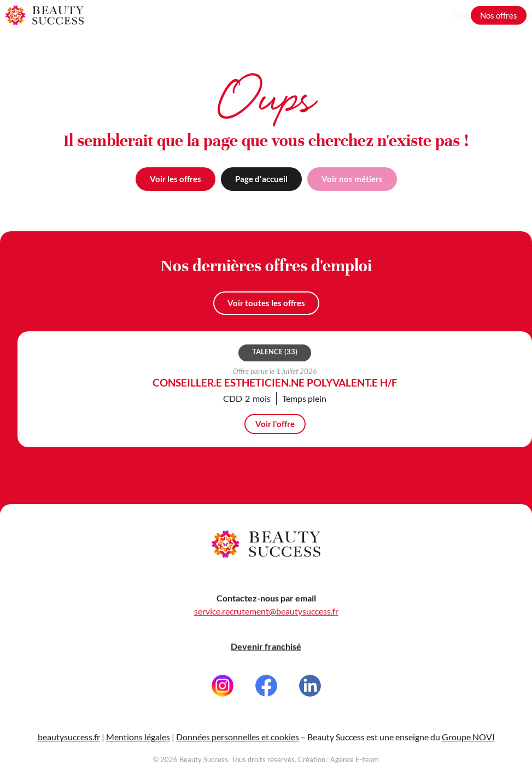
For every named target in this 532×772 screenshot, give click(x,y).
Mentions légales (138, 742)
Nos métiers (358, 15)
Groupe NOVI (468, 742)
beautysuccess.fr (69, 742)
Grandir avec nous (426, 15)
